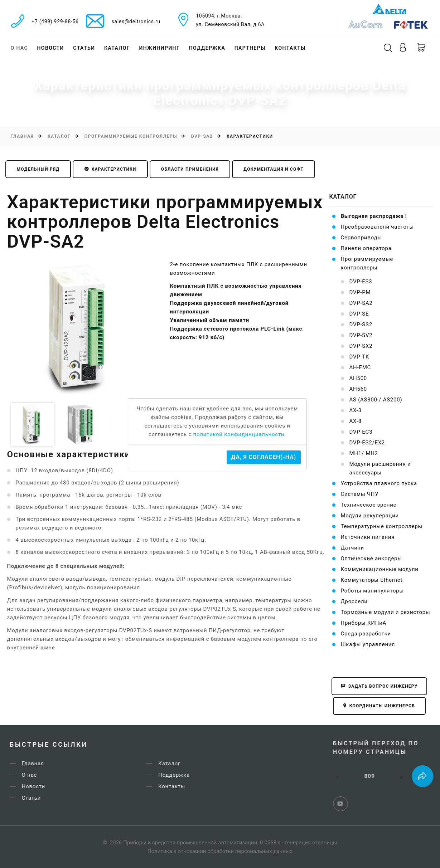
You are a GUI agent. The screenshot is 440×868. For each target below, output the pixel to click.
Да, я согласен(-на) (264, 457)
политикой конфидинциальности (239, 434)
